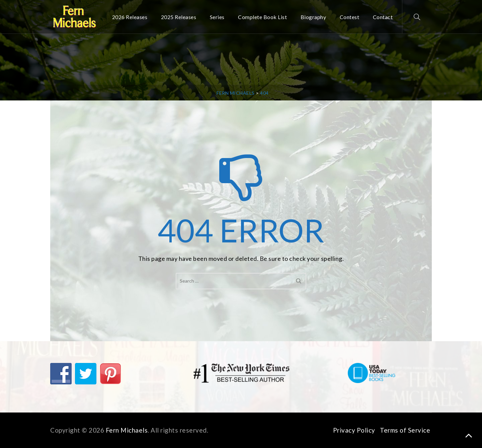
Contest (350, 17)
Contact (383, 17)
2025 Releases (179, 17)
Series (217, 17)
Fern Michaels (127, 430)
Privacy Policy (354, 430)
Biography (313, 17)
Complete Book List (262, 17)
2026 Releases (130, 17)
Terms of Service (405, 430)
